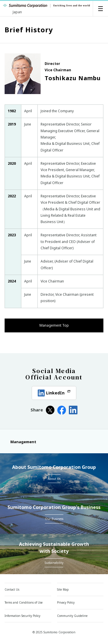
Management (20, 442)
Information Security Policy (22, 616)
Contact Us (12, 589)
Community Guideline (72, 616)
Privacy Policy (66, 602)
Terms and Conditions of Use (24, 602)
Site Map (63, 589)
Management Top (54, 325)
